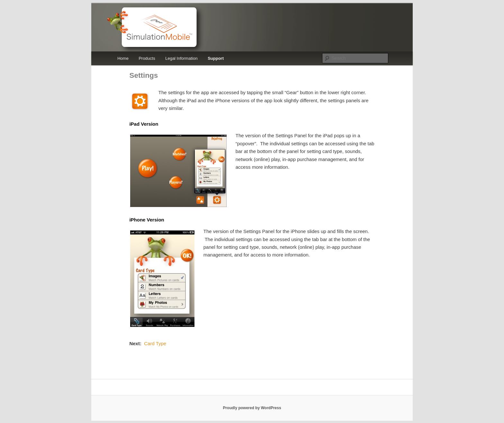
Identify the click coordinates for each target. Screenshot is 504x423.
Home (123, 58)
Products (147, 58)
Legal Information (181, 58)
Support (216, 58)
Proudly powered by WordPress (252, 408)
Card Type (155, 343)
